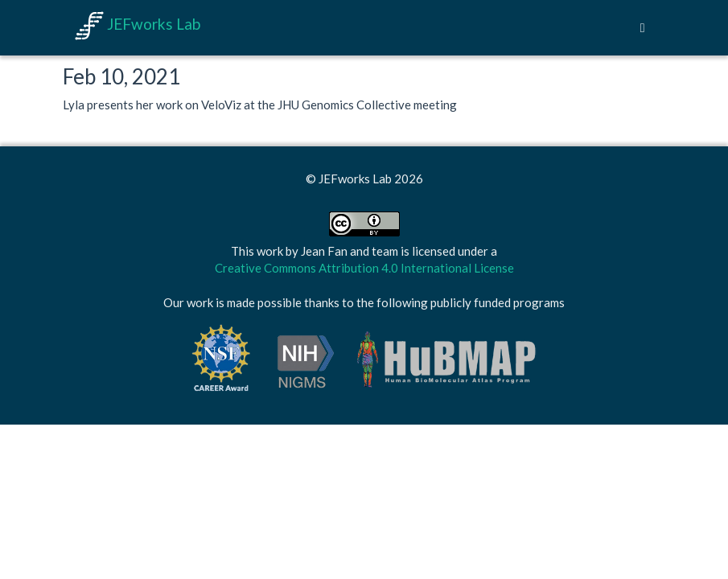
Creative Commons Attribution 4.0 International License (364, 268)
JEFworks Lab (138, 24)
